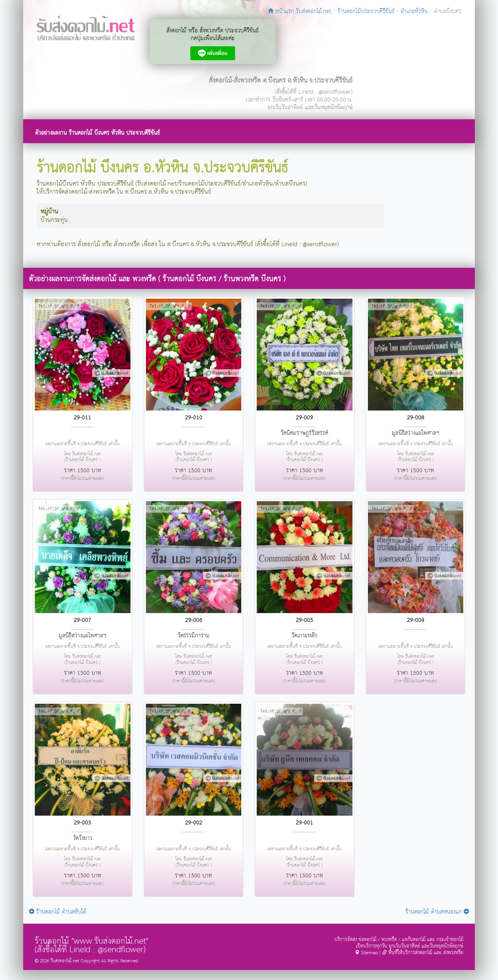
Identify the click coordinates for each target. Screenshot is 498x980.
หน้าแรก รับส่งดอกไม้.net (300, 11)
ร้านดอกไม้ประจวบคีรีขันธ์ (366, 11)
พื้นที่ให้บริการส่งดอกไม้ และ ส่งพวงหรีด (423, 953)
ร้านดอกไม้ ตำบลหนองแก (437, 912)
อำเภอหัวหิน (414, 11)
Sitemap (366, 953)
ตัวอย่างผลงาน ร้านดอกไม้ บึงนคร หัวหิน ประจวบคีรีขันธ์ (97, 133)
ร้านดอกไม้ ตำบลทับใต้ (58, 912)
